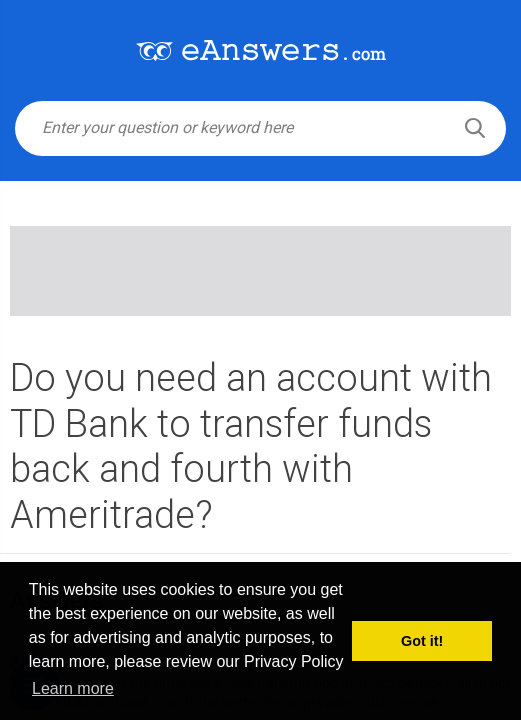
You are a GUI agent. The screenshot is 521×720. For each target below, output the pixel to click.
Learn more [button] (73, 688)
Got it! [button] (422, 641)
